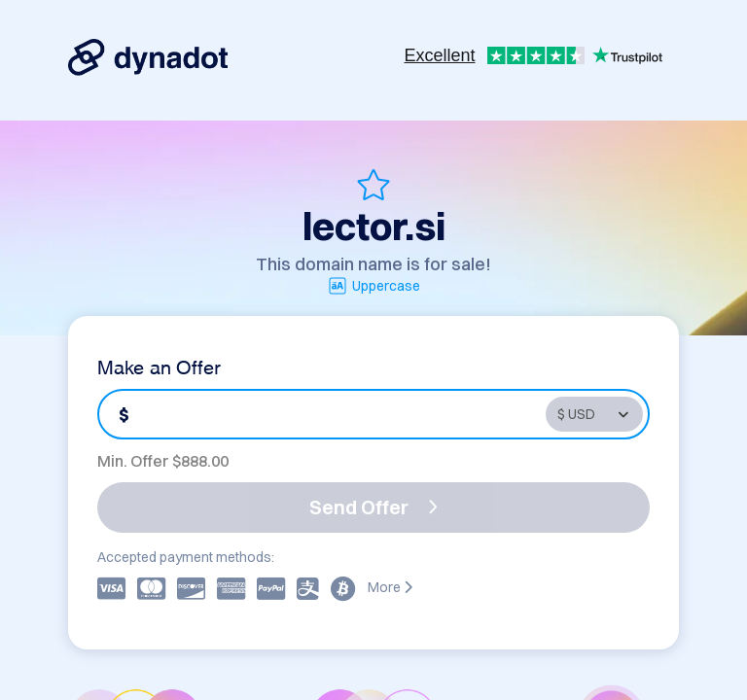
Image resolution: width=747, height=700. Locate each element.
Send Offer (373, 507)
